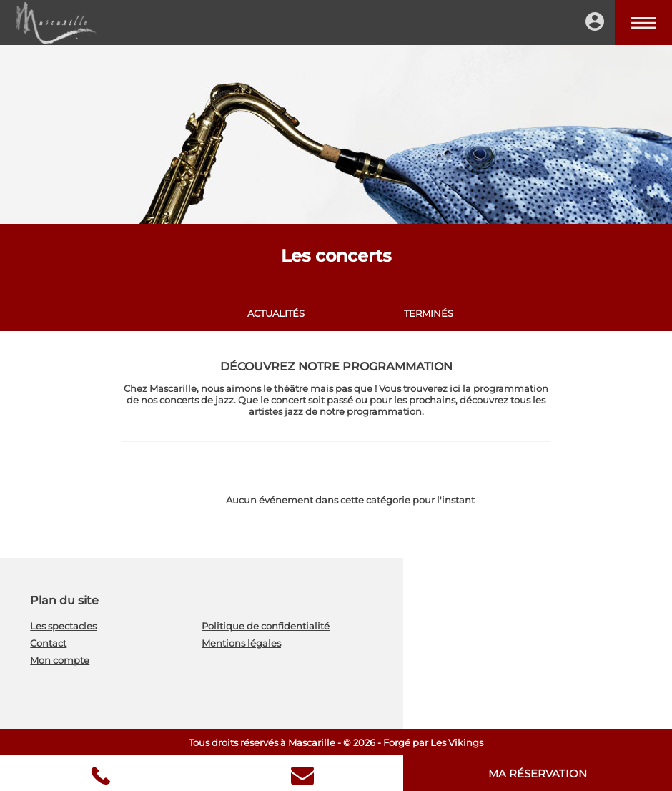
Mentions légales (241, 643)
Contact (48, 643)
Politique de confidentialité (266, 626)
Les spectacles (63, 626)
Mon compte (60, 660)
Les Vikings (457, 742)
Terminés (429, 313)
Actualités (276, 313)
